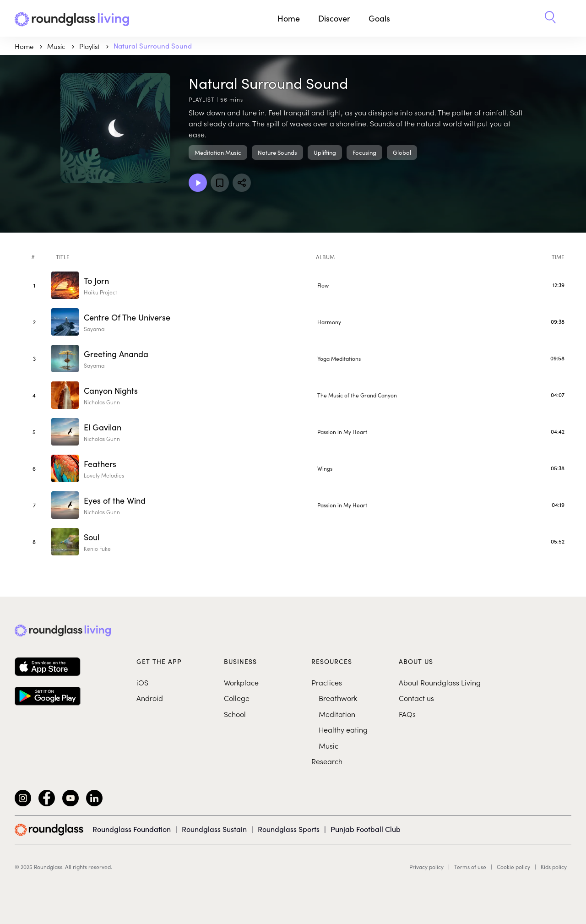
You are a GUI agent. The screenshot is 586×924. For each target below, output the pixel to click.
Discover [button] (334, 18)
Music (328, 745)
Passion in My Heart (342, 432)
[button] (550, 18)
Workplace (241, 682)
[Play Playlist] (198, 183)
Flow (323, 285)
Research (327, 761)
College (237, 698)
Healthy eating (343, 729)
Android (150, 698)
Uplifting (325, 152)
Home (289, 18)
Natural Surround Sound (153, 46)
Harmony (329, 322)
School (235, 714)
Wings (325, 468)
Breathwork (338, 698)
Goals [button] (379, 18)
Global (402, 152)
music (57, 46)
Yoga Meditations (339, 359)
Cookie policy (513, 867)
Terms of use (470, 867)
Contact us (416, 698)
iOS (142, 682)
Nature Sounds (277, 152)
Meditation (337, 714)
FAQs (407, 714)
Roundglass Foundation (132, 829)
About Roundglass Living (440, 682)
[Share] (242, 183)
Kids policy (554, 867)
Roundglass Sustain (214, 829)
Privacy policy (426, 867)
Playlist (90, 46)
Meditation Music (218, 152)
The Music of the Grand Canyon (357, 395)
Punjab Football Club (366, 829)
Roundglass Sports (289, 829)
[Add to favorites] (220, 183)
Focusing (364, 152)
